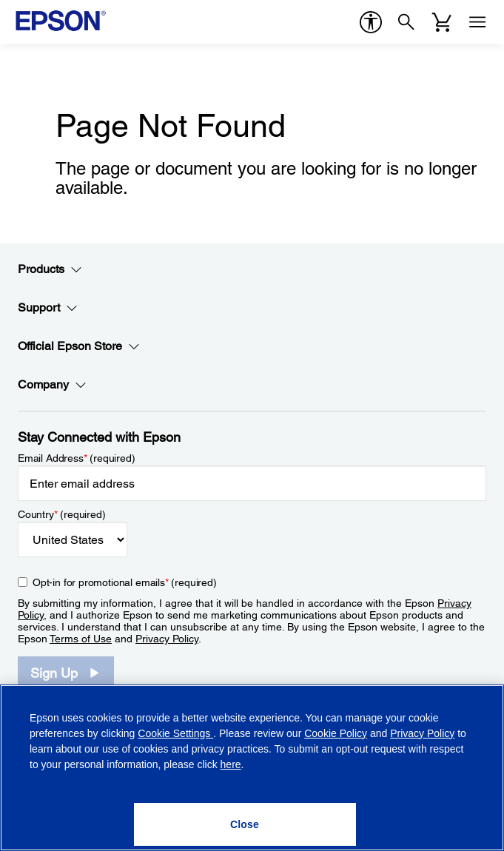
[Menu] (477, 22)
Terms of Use (81, 639)
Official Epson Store (79, 346)
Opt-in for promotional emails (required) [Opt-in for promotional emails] (125, 582)
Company (52, 385)
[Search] (406, 22)
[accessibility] (371, 22)
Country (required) (62, 514)
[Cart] (442, 22)
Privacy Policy (167, 639)
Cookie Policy (336, 733)
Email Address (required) (77, 458)
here (231, 764)
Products (50, 269)
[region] (252, 768)
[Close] (245, 824)
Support (48, 308)
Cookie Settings (175, 733)
